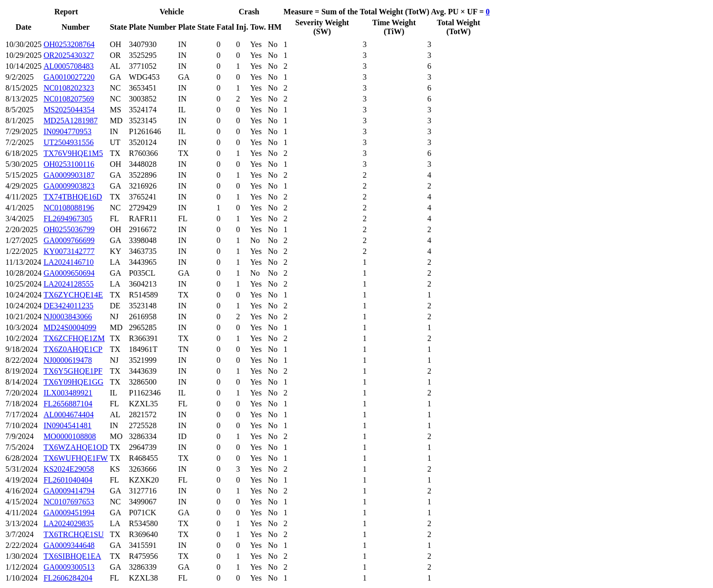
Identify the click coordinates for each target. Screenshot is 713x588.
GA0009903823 (69, 186)
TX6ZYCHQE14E (73, 295)
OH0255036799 (69, 229)
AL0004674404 (69, 415)
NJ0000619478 (68, 360)
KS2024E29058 (69, 469)
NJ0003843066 (68, 317)
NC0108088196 (69, 208)
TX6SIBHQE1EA (72, 556)
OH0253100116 (69, 164)
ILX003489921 (68, 393)
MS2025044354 (69, 110)
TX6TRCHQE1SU (74, 534)
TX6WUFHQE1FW (76, 458)
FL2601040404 (68, 480)
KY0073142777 (69, 251)
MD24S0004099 (70, 327)
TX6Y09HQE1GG (74, 382)
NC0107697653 (69, 502)
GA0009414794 (69, 491)
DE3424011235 (69, 306)
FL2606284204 (68, 578)
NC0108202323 (69, 88)
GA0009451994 (69, 513)
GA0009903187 (69, 175)
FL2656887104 (68, 404)
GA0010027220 (69, 77)
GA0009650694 (69, 273)
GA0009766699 (69, 240)
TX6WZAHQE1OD (76, 447)
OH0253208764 (69, 44)
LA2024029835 (69, 523)
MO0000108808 (70, 436)
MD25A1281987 (71, 121)
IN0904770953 (68, 131)
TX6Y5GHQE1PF (73, 371)
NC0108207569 (69, 99)
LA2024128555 (69, 284)
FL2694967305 (68, 219)
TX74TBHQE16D (73, 197)
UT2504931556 (69, 142)
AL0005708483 (69, 66)
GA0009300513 (69, 567)
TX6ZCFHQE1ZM (74, 338)
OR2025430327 (69, 55)
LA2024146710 (69, 262)
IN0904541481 (68, 425)
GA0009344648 (69, 545)
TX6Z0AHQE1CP (73, 349)
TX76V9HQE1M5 (73, 153)
